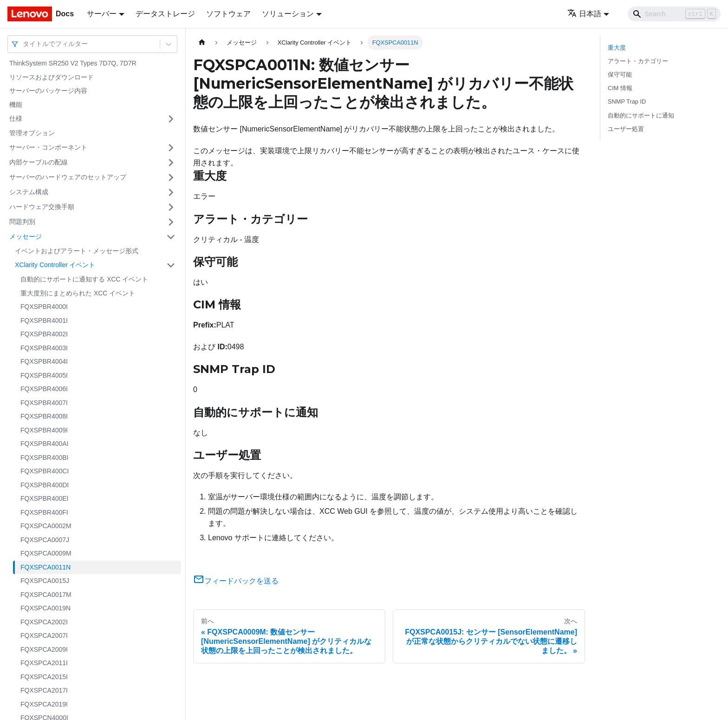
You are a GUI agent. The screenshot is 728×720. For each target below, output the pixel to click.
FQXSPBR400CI (45, 471)
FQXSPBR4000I (44, 307)
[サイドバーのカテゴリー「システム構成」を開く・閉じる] (171, 192)
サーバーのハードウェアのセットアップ (68, 177)
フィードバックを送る (236, 581)
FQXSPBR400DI (45, 485)
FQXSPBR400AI (45, 444)
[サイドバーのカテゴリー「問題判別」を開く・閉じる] (171, 222)
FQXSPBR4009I (44, 430)
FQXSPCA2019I (44, 704)
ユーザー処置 (626, 129)
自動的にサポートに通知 (641, 115)
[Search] (674, 14)
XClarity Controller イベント (55, 265)
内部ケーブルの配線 (39, 162)
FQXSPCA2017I (44, 690)
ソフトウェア (228, 14)
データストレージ (165, 14)
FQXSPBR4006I (44, 389)
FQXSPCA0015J (45, 581)
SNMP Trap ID (627, 101)
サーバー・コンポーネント (48, 147)
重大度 (617, 48)
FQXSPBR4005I (44, 375)
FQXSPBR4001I (44, 321)
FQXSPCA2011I (44, 663)
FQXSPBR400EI (45, 498)
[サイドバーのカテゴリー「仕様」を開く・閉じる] (171, 119)
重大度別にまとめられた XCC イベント (78, 293)
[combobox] (24, 44)
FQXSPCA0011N (45, 567)
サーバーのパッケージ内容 (48, 91)
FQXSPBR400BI (45, 458)
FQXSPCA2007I (44, 635)
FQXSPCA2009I (44, 649)
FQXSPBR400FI (44, 512)
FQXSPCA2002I (44, 622)
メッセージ (26, 236)
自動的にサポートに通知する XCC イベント (84, 279)
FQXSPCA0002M (46, 526)
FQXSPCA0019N (45, 608)
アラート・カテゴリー (638, 61)
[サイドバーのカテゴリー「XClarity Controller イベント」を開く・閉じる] (171, 265)
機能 (16, 105)
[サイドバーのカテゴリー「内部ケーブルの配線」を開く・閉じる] (171, 163)
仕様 (16, 118)
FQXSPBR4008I (44, 416)
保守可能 (620, 75)
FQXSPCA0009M (46, 553)
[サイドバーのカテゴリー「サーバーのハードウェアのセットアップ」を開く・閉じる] (171, 177)
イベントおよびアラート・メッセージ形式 (77, 251)
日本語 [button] (584, 14)
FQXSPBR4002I (44, 334)
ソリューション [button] (288, 14)
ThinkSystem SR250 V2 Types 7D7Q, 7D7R (73, 63)
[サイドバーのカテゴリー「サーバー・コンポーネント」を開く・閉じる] (171, 148)
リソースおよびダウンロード (52, 77)
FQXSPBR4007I (44, 403)
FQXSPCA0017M (46, 595)
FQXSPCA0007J (45, 540)
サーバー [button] (102, 14)
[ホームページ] (202, 43)
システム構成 (29, 192)
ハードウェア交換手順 (42, 207)
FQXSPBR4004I (44, 361)
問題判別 (22, 222)
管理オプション (32, 133)
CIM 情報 (620, 88)
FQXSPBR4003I (44, 348)
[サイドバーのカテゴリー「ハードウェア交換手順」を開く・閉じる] (171, 207)
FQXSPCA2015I (44, 677)
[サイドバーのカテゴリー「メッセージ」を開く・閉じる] (171, 237)
